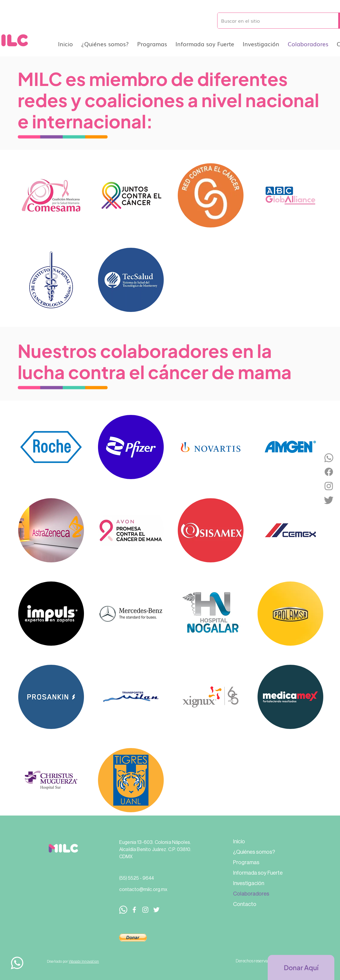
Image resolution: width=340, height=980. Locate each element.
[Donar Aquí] (301, 967)
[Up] (17, 963)
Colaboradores (251, 894)
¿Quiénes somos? (254, 852)
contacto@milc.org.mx (143, 890)
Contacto (245, 904)
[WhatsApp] (329, 458)
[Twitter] (329, 500)
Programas (246, 862)
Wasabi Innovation (84, 961)
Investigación (249, 883)
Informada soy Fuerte (258, 873)
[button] (133, 938)
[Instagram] (329, 486)
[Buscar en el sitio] (273, 21)
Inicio (239, 841)
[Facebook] (329, 472)
